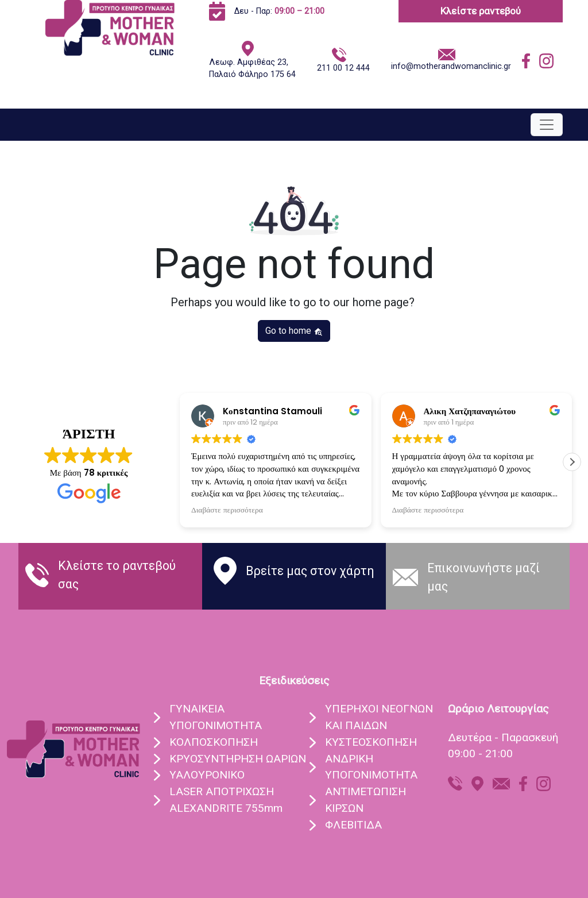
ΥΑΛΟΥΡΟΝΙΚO (207, 775)
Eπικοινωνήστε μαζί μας (483, 577)
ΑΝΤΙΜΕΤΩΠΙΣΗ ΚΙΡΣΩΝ (365, 800)
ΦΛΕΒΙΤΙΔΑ (353, 825)
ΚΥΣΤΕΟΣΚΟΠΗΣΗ (371, 742)
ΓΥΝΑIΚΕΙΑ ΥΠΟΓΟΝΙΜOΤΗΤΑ (216, 717)
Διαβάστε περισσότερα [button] (227, 510)
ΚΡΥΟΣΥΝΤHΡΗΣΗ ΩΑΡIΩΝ (238, 759)
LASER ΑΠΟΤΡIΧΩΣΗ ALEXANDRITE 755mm (226, 800)
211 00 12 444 (343, 68)
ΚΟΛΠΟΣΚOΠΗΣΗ (214, 742)
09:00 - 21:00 (480, 754)
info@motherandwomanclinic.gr (451, 66)
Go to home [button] (294, 331)
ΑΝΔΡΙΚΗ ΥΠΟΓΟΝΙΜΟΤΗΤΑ (371, 767)
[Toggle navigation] (547, 125)
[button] (572, 462)
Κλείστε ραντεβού (481, 11)
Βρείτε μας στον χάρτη (310, 571)
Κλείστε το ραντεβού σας (117, 575)
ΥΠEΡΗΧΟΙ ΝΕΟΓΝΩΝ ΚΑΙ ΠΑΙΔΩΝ (379, 717)
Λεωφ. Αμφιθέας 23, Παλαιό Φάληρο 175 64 (252, 69)
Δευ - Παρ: (279, 11)
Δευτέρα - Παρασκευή (503, 737)
